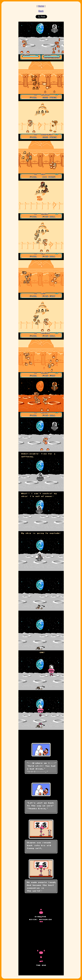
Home (41, 6)
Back (41, 11)
